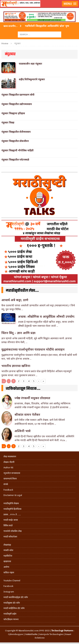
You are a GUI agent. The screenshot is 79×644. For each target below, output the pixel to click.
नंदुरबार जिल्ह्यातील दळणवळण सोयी (18, 95)
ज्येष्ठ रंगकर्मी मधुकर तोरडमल (33, 398)
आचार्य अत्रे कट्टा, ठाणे (15, 300)
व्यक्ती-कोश (8, 550)
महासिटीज (8, 556)
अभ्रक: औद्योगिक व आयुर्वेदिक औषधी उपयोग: (46, 316)
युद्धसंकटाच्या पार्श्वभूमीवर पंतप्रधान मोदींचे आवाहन (33, 349)
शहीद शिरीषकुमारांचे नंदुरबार (32, 79)
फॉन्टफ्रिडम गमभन (11, 619)
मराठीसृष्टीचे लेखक (11, 503)
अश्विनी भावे (22, 431)
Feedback (8, 490)
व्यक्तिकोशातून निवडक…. (23, 389)
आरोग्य (6, 567)
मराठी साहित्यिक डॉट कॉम (14, 608)
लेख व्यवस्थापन (10, 457)
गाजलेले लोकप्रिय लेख (13, 531)
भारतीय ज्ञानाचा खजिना (16, 366)
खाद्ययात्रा (7, 561)
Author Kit (8, 468)
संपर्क (6, 484)
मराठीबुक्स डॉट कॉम (12, 603)
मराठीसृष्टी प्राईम (10, 614)
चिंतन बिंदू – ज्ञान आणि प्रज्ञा (18, 333)
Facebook (8, 586)
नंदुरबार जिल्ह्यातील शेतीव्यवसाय (16, 132)
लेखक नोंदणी (9, 462)
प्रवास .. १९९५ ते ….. (12, 515)
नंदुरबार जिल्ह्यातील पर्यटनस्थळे (15, 160)
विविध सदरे (8, 525)
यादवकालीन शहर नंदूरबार (30, 64)
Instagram (9, 592)
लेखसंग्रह (7, 545)
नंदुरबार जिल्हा (8, 123)
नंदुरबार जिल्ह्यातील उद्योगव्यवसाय (17, 104)
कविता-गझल (9, 573)
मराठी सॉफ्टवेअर (10, 537)
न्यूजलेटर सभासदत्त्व (12, 473)
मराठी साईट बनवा (11, 520)
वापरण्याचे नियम (10, 479)
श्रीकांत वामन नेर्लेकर (27, 414)
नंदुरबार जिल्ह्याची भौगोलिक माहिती (17, 150)
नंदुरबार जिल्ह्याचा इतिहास (13, 113)
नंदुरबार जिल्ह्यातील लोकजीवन (15, 141)
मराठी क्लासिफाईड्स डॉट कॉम (16, 597)
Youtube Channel (12, 581)
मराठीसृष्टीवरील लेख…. (22, 291)
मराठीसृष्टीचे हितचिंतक (12, 509)
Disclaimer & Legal (13, 495)
